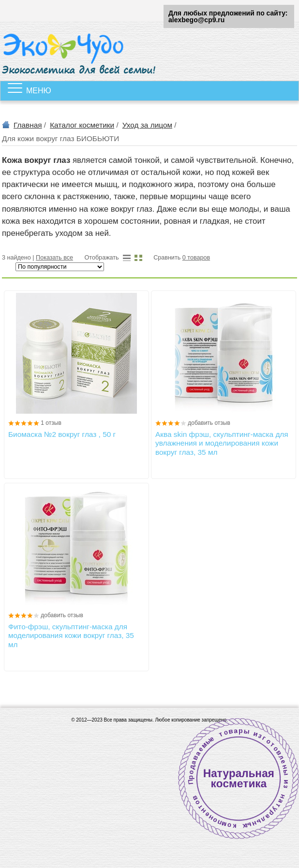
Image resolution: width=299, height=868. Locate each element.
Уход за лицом (147, 125)
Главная (28, 125)
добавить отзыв (209, 423)
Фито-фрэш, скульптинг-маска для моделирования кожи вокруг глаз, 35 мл (71, 636)
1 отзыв (51, 423)
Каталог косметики (82, 125)
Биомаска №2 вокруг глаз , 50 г (62, 434)
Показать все (54, 258)
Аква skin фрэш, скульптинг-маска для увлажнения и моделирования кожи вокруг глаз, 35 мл (222, 443)
